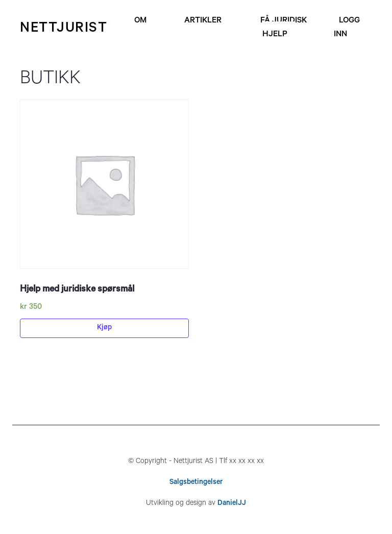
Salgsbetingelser (196, 483)
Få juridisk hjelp (284, 28)
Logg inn (347, 28)
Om (140, 21)
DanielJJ (232, 504)
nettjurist (64, 29)
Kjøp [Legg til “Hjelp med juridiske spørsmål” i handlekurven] (104, 328)
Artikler (203, 21)
